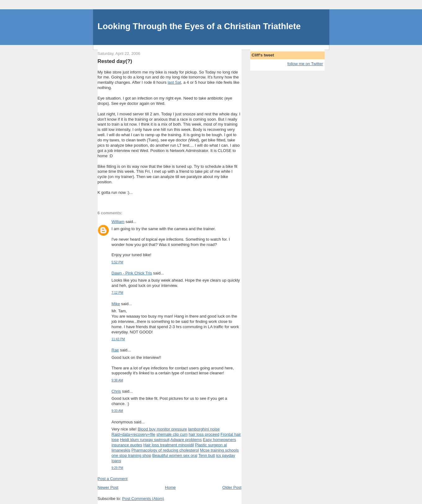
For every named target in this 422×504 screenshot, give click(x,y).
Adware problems (186, 440)
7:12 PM (118, 293)
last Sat (174, 82)
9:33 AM (117, 411)
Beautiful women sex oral (175, 455)
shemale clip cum (172, 434)
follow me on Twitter (305, 64)
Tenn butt (207, 455)
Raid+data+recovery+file (133, 434)
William (118, 222)
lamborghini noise (204, 429)
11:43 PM (118, 339)
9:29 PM (118, 468)
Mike (116, 304)
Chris (116, 391)
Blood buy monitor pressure (162, 429)
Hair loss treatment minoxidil (169, 445)
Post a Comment (113, 479)
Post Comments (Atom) (143, 499)
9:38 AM (117, 380)
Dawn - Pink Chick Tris (132, 273)
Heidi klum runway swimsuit (145, 440)
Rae (115, 350)
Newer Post (108, 487)
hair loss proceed (204, 434)
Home (170, 487)
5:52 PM (118, 262)
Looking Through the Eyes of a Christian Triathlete (199, 26)
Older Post (232, 487)
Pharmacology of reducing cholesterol (165, 450)
